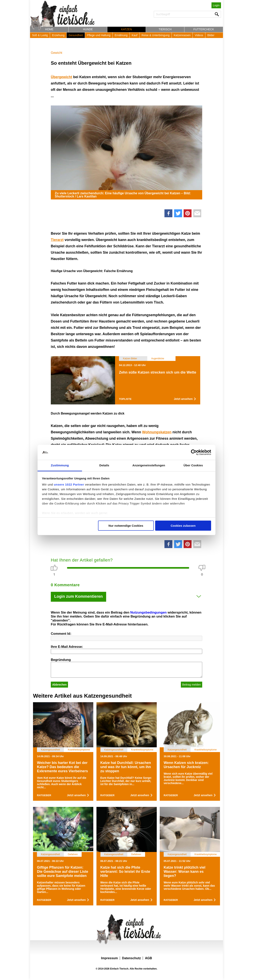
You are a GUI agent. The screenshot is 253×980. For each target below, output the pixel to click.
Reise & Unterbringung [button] (156, 35)
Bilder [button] (211, 35)
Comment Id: (61, 634)
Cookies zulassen (183, 526)
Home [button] (49, 29)
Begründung (61, 660)
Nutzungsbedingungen (148, 612)
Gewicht (57, 53)
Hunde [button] (88, 29)
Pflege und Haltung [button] (99, 35)
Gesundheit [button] (76, 35)
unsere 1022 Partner (69, 484)
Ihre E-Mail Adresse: (67, 647)
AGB (148, 958)
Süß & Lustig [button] (40, 35)
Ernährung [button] (121, 35)
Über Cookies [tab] (193, 465)
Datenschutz (131, 958)
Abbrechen (59, 685)
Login (216, 5)
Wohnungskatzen (157, 432)
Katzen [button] (126, 29)
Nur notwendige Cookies (126, 526)
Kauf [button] (135, 35)
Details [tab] (104, 465)
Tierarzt (57, 240)
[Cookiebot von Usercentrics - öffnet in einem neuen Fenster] (194, 452)
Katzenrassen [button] (182, 35)
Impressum (109, 958)
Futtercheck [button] (204, 29)
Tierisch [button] (165, 29)
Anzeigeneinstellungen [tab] (149, 465)
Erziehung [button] (58, 35)
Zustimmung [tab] (60, 465)
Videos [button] (199, 35)
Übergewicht (61, 77)
